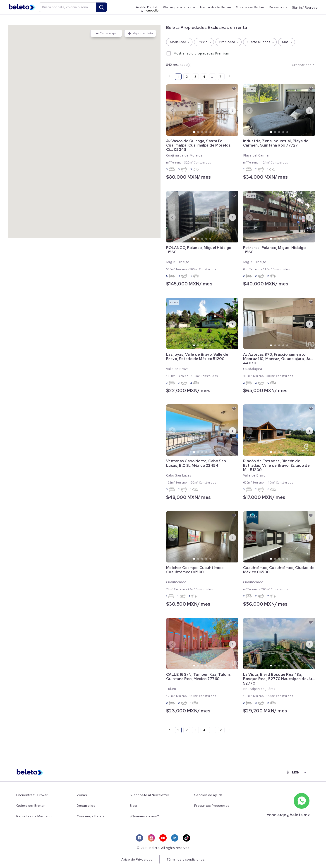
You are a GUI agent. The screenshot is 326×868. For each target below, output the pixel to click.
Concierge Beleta (91, 816)
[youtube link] (163, 838)
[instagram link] (151, 838)
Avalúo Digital (147, 7)
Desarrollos (278, 7)
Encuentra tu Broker (216, 7)
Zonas (82, 795)
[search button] (101, 7)
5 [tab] (211, 132)
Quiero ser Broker (250, 7)
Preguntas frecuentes (212, 806)
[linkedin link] (175, 838)
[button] (84, 129)
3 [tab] (202, 132)
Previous (168, 110)
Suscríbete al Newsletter (150, 795)
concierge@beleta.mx (288, 815)
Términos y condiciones (186, 859)
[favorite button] (234, 89)
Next (229, 110)
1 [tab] (194, 132)
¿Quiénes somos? (144, 816)
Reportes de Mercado (34, 816)
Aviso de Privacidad (137, 859)
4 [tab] (206, 132)
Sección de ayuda (209, 795)
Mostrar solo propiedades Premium (201, 53)
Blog (133, 806)
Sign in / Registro (305, 7)
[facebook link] (139, 838)
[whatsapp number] (302, 801)
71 (221, 77)
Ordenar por (301, 65)
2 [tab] (198, 132)
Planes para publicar (179, 7)
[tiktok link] (187, 838)
